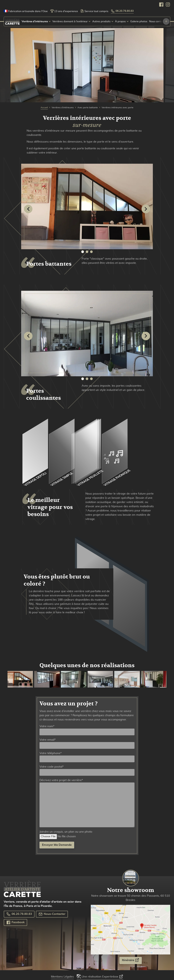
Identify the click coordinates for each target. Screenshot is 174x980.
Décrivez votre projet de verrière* (87, 803)
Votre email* (87, 744)
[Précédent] (28, 209)
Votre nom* (87, 730)
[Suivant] (146, 209)
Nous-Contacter (52, 914)
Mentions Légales (62, 977)
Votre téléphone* (87, 757)
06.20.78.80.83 (122, 11)
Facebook (15, 922)
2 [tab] (87, 252)
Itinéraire (131, 960)
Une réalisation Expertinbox (100, 976)
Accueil (44, 108)
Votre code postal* (87, 771)
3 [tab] (91, 252)
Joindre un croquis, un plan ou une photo (69, 834)
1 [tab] (83, 252)
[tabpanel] (87, 208)
